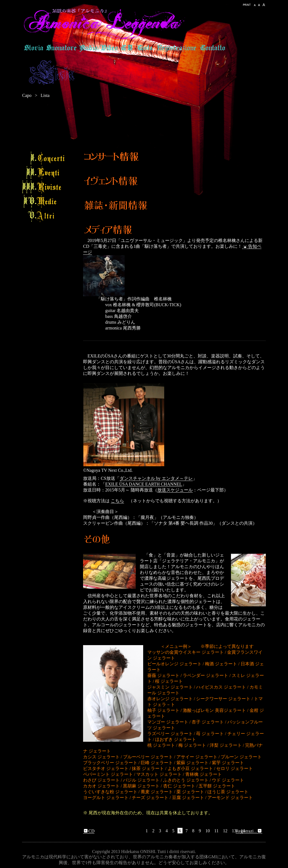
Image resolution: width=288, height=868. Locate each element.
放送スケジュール (175, 490)
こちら (117, 501)
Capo (27, 95)
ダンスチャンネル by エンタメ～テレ (156, 478)
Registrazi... (249, 831)
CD (89, 831)
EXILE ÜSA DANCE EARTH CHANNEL (144, 484)
